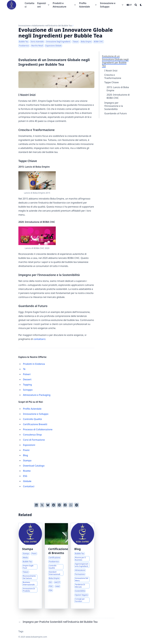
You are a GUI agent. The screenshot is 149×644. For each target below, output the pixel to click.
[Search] (136, 5)
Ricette (27, 471)
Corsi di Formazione (34, 440)
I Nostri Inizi (111, 71)
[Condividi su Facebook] (65, 505)
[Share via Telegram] (77, 505)
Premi (26, 450)
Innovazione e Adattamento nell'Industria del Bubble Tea (45, 26)
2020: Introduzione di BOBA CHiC (118, 96)
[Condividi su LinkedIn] (36, 505)
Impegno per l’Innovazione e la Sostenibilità (114, 106)
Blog (25, 455)
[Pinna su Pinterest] (59, 505)
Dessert (27, 379)
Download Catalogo (34, 466)
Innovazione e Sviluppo (36, 414)
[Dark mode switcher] (141, 5)
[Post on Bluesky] (48, 505)
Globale (27, 481)
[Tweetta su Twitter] (42, 505)
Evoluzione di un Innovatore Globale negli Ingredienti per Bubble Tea (115, 61)
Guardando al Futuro (116, 113)
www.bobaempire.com (36, 637)
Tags (21, 631)
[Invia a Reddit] (54, 505)
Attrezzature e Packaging (37, 395)
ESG (25, 476)
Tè (24, 369)
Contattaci (29, 486)
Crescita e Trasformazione (113, 76)
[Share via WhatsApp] (71, 505)
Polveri (27, 374)
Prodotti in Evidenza (34, 364)
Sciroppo (28, 390)
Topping (27, 385)
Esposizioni (29, 445)
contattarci (39, 339)
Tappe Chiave (111, 82)
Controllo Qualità (32, 419)
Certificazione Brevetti (35, 424)
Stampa (27, 460)
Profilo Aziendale (32, 409)
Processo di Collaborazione (38, 429)
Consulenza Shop (32, 435)
